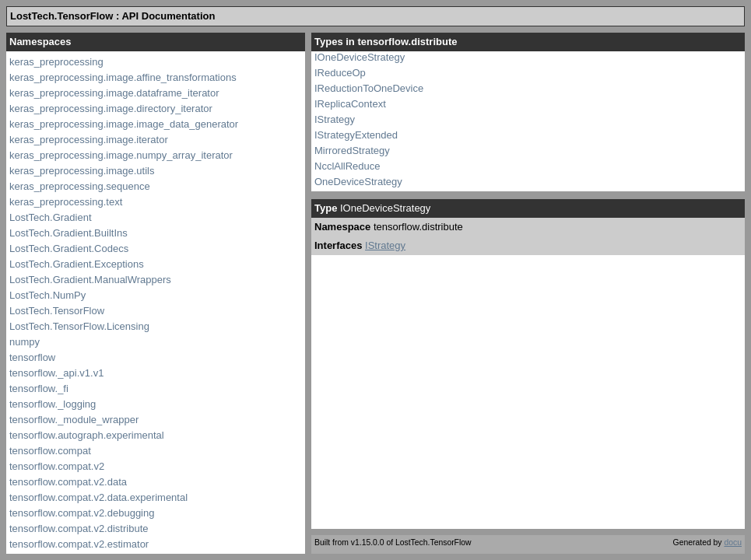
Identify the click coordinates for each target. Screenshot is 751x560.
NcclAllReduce (347, 166)
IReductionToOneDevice (369, 88)
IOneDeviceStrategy (360, 57)
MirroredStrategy (352, 150)
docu (733, 542)
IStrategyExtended (356, 135)
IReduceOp (340, 73)
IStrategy (335, 119)
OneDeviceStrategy (358, 182)
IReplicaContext (350, 104)
